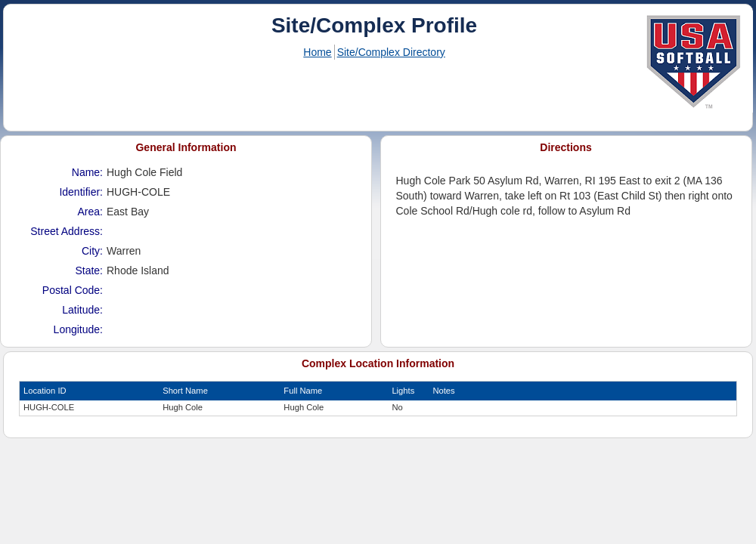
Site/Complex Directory (391, 52)
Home (317, 52)
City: (92, 251)
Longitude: (78, 329)
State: (89, 270)
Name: (87, 172)
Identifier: (81, 192)
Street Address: (67, 231)
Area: (90, 212)
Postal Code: (73, 290)
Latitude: (82, 310)
